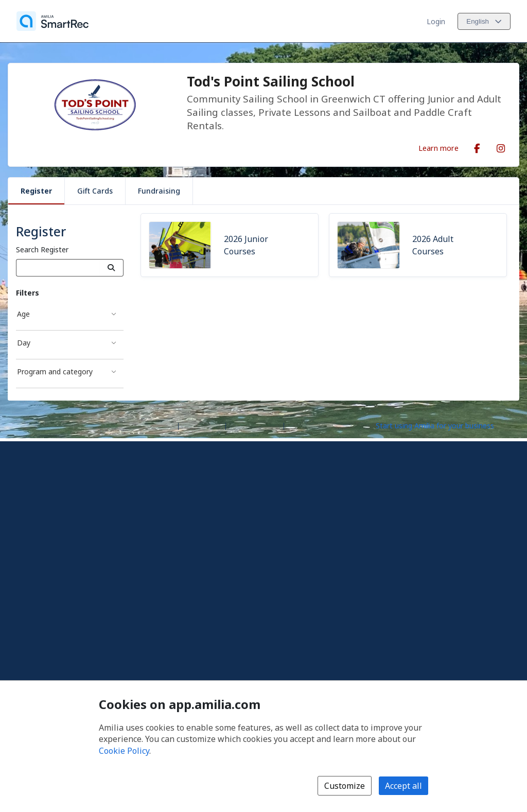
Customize (345, 786)
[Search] (111, 268)
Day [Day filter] (24, 343)
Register (36, 191)
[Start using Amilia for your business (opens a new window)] (444, 425)
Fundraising (159, 191)
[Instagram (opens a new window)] (501, 146)
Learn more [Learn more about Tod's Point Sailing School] (438, 148)
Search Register (42, 249)
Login (436, 21)
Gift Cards (95, 191)
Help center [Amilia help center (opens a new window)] (202, 425)
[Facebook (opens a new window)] (477, 146)
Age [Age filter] (23, 314)
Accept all (403, 786)
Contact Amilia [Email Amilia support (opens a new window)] (255, 425)
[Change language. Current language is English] (484, 21)
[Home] (52, 21)
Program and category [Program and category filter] (55, 372)
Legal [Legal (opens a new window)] (297, 425)
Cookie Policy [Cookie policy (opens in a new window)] (124, 751)
